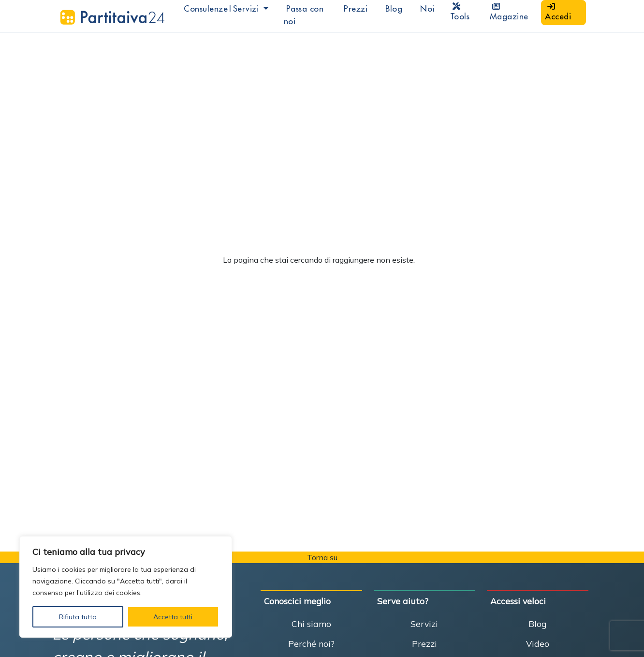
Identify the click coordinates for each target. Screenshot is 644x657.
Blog (394, 8)
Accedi (558, 12)
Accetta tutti (173, 617)
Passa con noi (304, 15)
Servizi (424, 624)
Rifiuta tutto (78, 617)
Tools (460, 12)
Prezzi (356, 8)
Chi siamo (311, 624)
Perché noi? (311, 643)
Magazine (509, 12)
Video (538, 643)
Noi (427, 8)
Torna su (322, 557)
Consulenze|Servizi (223, 8)
